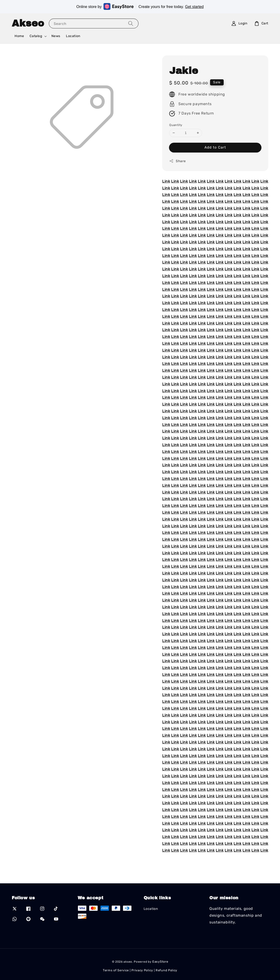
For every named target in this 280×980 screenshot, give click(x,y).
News (56, 36)
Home (19, 36)
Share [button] (177, 161)
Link (166, 181)
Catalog (36, 36)
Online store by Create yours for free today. (140, 6)
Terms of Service (116, 970)
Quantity (176, 125)
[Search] (131, 23)
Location (73, 36)
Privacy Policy (142, 970)
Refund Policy (166, 970)
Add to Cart (215, 147)
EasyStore (160, 962)
